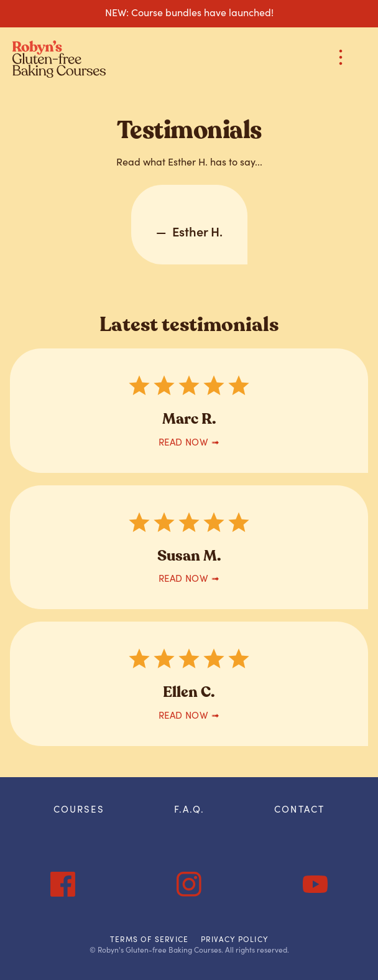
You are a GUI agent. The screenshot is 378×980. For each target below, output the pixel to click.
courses (79, 809)
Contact (299, 809)
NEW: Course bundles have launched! (189, 12)
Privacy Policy (234, 939)
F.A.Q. (190, 809)
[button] (341, 59)
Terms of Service (149, 939)
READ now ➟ (189, 441)
